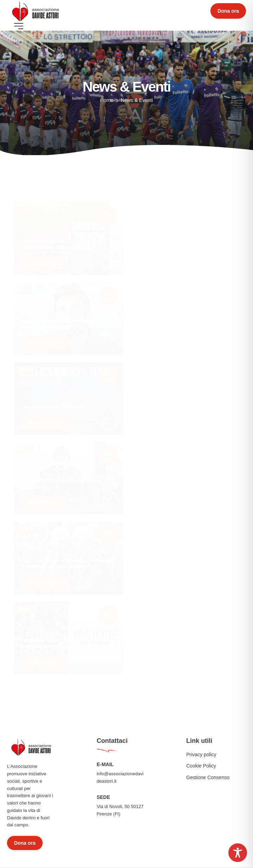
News (25, 287)
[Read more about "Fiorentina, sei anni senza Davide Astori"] (185, 557)
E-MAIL (105, 764)
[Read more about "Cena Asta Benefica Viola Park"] (69, 396)
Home (107, 100)
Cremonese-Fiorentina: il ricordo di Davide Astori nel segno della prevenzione (66, 236)
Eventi (26, 201)
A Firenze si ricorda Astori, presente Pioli (179, 645)
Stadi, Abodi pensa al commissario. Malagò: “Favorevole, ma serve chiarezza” (67, 561)
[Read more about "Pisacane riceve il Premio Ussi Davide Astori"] (185, 397)
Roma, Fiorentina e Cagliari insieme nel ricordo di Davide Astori (62, 321)
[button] (228, 11)
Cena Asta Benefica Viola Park (53, 404)
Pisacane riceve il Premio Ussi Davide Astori (183, 406)
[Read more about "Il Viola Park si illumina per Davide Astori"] (185, 318)
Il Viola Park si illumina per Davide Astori (181, 326)
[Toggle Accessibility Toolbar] (238, 853)
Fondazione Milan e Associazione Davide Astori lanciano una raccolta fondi (63, 640)
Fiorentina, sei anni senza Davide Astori (178, 565)
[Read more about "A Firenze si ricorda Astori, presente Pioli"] (185, 637)
